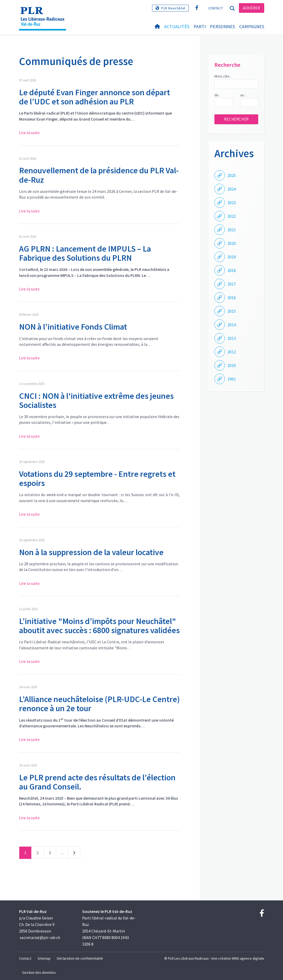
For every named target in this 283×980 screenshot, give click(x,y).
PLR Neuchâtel (173, 8)
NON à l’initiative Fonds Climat (73, 327)
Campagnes (252, 26)
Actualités (177, 26)
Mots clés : (223, 76)
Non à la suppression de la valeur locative (91, 552)
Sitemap (44, 958)
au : (243, 95)
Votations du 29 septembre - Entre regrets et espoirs (97, 479)
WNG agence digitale (248, 958)
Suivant (74, 854)
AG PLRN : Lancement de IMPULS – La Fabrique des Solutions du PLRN (85, 253)
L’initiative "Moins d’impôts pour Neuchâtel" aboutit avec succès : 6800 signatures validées (99, 626)
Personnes (222, 26)
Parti (200, 26)
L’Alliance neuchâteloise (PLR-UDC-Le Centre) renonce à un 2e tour (99, 704)
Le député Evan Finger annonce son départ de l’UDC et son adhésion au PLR (95, 97)
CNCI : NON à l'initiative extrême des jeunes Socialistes (96, 400)
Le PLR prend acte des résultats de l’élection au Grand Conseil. (97, 782)
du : (217, 95)
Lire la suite (29, 133)
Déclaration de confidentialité (80, 958)
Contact (216, 8)
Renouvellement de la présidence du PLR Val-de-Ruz (99, 175)
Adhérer (251, 8)
